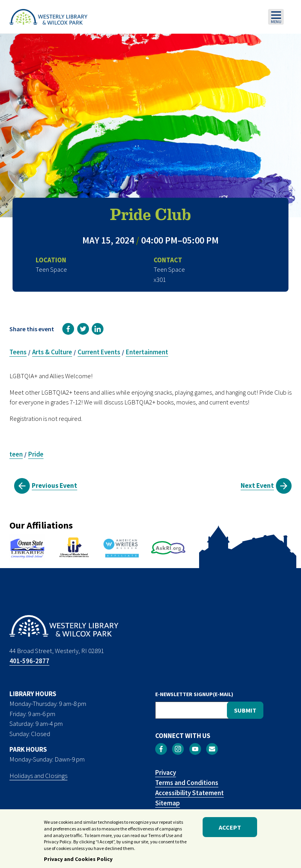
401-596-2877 (29, 661)
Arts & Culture (52, 352)
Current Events (99, 352)
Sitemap (168, 803)
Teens (18, 352)
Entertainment (147, 352)
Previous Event (54, 485)
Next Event (257, 485)
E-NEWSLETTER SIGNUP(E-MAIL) (194, 694)
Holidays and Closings (38, 776)
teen (16, 454)
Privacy (166, 772)
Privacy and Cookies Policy (78, 862)
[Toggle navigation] (276, 17)
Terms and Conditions (187, 783)
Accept (230, 830)
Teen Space (169, 269)
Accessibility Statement (189, 793)
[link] (68, 329)
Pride (36, 454)
